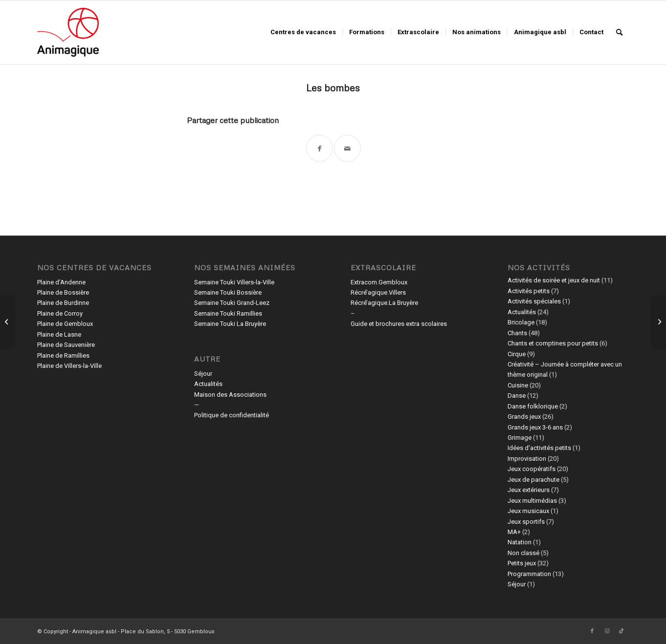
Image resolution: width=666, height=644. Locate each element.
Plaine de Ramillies (63, 355)
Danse (517, 396)
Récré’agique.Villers (378, 292)
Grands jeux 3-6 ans (535, 427)
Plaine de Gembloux (65, 324)
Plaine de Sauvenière (66, 345)
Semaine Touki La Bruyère (230, 324)
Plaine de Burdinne (63, 303)
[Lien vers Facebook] (592, 631)
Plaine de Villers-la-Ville (69, 366)
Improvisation (527, 459)
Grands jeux (524, 417)
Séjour (203, 374)
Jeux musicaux (528, 511)
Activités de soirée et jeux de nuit (554, 280)
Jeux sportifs (526, 522)
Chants (517, 333)
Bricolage (521, 322)
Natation (520, 542)
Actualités (208, 384)
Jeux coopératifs (532, 469)
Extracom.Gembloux (379, 282)
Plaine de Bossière (63, 292)
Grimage (520, 438)
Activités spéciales (534, 301)
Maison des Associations (230, 395)
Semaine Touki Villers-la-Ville (234, 282)
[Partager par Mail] (347, 148)
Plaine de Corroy (60, 313)
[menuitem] (303, 32)
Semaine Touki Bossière (228, 292)
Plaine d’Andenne (61, 282)
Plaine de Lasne (59, 334)
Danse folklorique (533, 406)
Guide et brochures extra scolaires (399, 324)
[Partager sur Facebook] (320, 148)
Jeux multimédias (532, 501)
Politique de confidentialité (232, 415)
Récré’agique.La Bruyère (384, 303)
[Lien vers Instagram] (607, 631)
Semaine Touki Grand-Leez (232, 303)
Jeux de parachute (533, 480)
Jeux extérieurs (529, 490)
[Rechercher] (619, 32)
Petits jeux (522, 563)
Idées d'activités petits (539, 448)
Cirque (517, 354)
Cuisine (518, 385)
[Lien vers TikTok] (622, 631)
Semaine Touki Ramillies (228, 313)
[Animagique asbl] (68, 32)
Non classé (523, 553)
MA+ (514, 532)
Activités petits (529, 291)
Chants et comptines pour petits (553, 343)
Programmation (529, 574)
